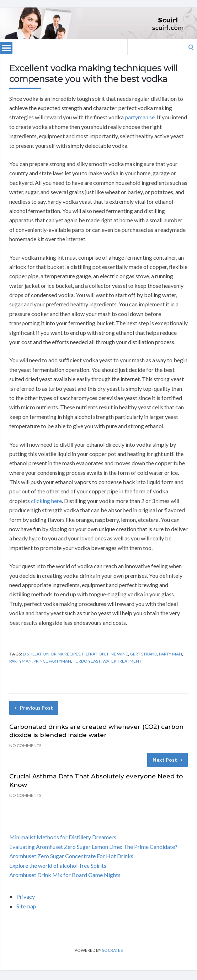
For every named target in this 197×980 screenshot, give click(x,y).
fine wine (118, 654)
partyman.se (140, 117)
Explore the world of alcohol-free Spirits (58, 865)
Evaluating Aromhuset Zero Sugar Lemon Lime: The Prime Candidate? (93, 847)
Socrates (112, 950)
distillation (36, 654)
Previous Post (34, 708)
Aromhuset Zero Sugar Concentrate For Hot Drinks (71, 856)
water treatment (122, 661)
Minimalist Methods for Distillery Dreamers (63, 837)
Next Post (167, 760)
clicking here (46, 501)
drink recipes (66, 654)
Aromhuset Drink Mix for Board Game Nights (65, 875)
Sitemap (26, 906)
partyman (20, 661)
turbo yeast (87, 661)
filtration (94, 654)
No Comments (25, 745)
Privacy (26, 896)
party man (171, 654)
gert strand (143, 654)
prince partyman (52, 661)
